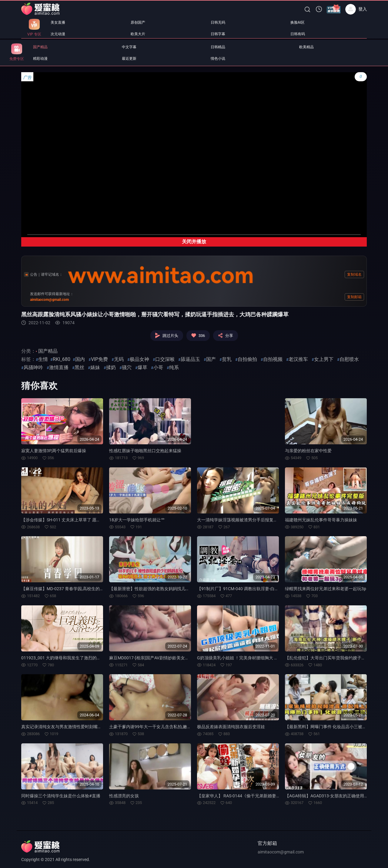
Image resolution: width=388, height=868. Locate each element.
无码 (119, 359)
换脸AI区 (298, 22)
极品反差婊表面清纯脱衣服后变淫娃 (231, 727)
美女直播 (58, 22)
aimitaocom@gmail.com (281, 852)
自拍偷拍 (247, 359)
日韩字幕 (218, 34)
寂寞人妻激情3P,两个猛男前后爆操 (54, 451)
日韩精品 (218, 47)
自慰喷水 (349, 359)
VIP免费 (99, 359)
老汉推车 (298, 359)
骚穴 (127, 367)
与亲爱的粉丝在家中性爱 (308, 451)
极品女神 (139, 359)
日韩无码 (218, 22)
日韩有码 (298, 34)
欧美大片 (138, 34)
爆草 (142, 367)
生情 (43, 359)
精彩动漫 (40, 59)
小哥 (158, 367)
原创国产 (138, 22)
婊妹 (95, 367)
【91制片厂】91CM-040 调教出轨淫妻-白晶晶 (240, 589)
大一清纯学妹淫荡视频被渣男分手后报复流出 (239, 520)
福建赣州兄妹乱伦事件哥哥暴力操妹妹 (321, 520)
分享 (226, 335)
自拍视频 (273, 359)
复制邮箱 (354, 297)
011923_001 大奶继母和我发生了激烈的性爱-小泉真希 (72, 658)
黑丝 (79, 367)
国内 (80, 359)
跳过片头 (167, 335)
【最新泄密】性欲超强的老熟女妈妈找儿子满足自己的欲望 (164, 589)
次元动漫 (58, 34)
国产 (211, 359)
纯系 (174, 367)
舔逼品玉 (190, 359)
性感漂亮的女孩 (124, 796)
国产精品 (40, 47)
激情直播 (59, 367)
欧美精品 (306, 47)
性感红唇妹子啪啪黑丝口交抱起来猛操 (145, 451)
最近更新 (129, 59)
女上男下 (324, 359)
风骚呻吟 (33, 367)
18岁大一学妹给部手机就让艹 (137, 520)
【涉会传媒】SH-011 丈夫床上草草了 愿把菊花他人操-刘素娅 (79, 520)
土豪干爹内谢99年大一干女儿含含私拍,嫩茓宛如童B (158, 727)
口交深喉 (165, 359)
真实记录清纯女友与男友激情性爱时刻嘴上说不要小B (71, 727)
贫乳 (227, 359)
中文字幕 (129, 47)
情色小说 (218, 59)
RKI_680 (62, 359)
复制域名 (354, 274)
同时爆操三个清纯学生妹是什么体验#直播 (61, 796)
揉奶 (111, 367)
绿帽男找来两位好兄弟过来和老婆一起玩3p (326, 589)
